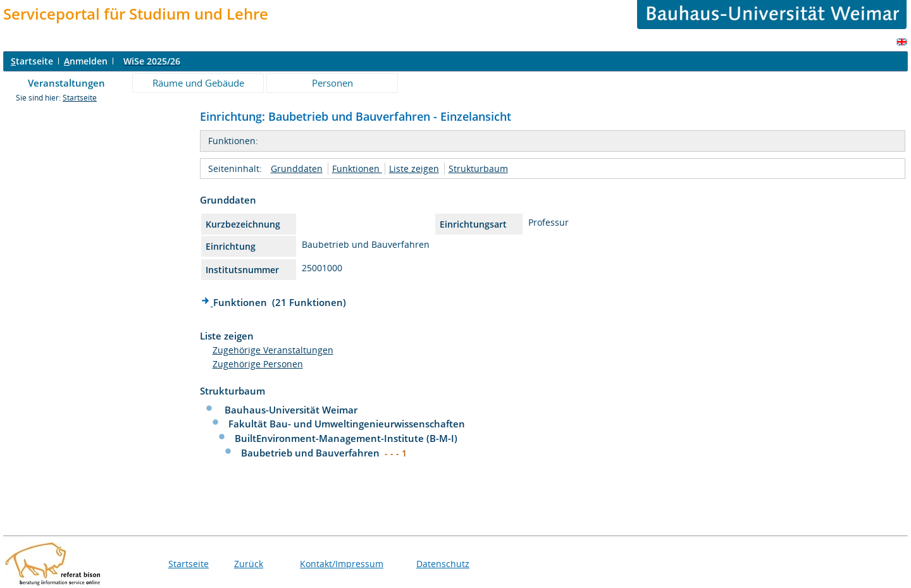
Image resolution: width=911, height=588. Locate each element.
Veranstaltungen (66, 83)
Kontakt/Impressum (342, 564)
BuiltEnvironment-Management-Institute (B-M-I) (346, 438)
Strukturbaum (478, 168)
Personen (332, 83)
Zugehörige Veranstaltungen (273, 350)
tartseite (32, 61)
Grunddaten (297, 168)
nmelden (86, 61)
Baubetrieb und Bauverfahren (312, 453)
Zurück (249, 564)
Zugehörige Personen (258, 364)
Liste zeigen (414, 168)
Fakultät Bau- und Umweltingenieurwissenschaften (347, 424)
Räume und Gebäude (198, 83)
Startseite (80, 98)
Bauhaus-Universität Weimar (291, 410)
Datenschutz (443, 564)
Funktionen (357, 168)
